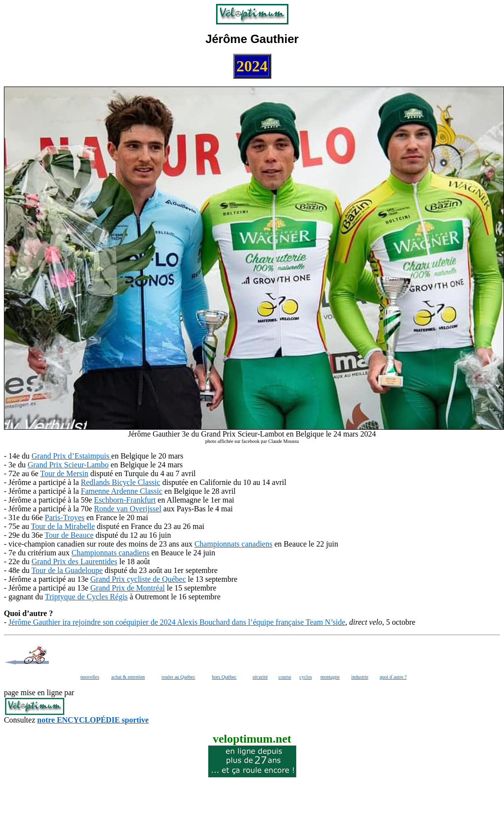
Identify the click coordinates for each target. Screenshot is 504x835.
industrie (360, 677)
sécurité (260, 677)
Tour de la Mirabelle (63, 526)
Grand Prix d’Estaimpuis (71, 456)
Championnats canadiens (234, 544)
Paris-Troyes (65, 517)
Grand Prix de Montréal (128, 588)
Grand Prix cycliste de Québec (138, 579)
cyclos (306, 677)
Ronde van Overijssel (128, 509)
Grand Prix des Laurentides (74, 561)
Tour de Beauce (69, 535)
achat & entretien (128, 677)
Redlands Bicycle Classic (121, 482)
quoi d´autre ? (394, 677)
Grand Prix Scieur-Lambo (68, 465)
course (285, 677)
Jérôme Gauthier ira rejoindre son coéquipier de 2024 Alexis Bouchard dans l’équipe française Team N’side (177, 622)
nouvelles (90, 677)
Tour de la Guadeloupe (67, 570)
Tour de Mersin (64, 473)
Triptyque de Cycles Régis (87, 597)
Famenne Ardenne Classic (121, 491)
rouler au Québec (179, 677)
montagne (330, 677)
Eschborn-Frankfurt (125, 500)
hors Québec (224, 677)
